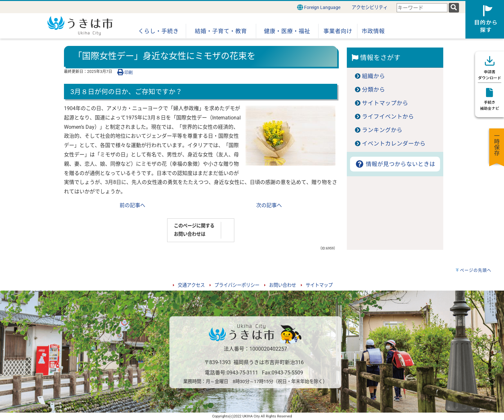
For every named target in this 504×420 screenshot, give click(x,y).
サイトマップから (385, 103)
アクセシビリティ (370, 8)
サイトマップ (319, 285)
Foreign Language (319, 7)
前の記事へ (132, 205)
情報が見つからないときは (395, 164)
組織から (373, 76)
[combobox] (422, 8)
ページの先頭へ (476, 270)
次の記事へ (269, 205)
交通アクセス (191, 285)
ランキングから (382, 130)
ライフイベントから (388, 117)
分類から (373, 90)
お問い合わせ (283, 285)
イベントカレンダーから (394, 144)
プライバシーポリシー (237, 285)
